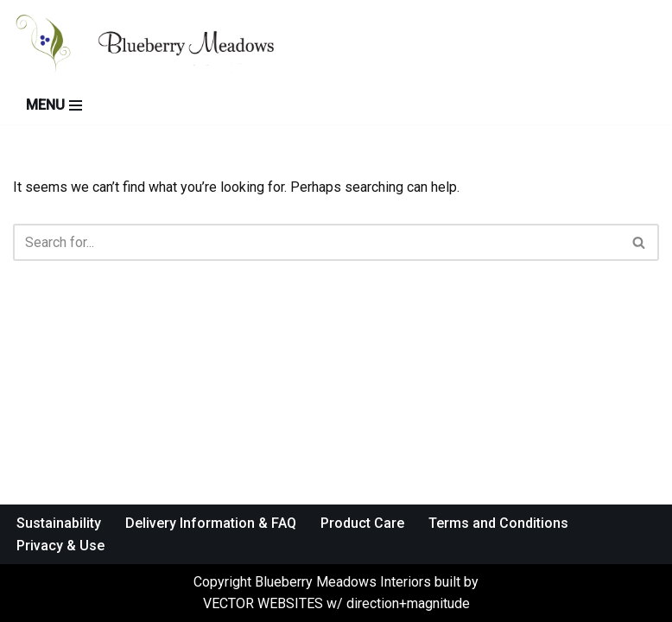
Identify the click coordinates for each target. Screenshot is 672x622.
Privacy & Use (60, 546)
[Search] (317, 242)
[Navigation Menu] (54, 105)
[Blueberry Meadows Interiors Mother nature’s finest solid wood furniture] (165, 43)
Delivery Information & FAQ (211, 523)
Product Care (362, 523)
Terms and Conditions (498, 523)
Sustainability (59, 523)
